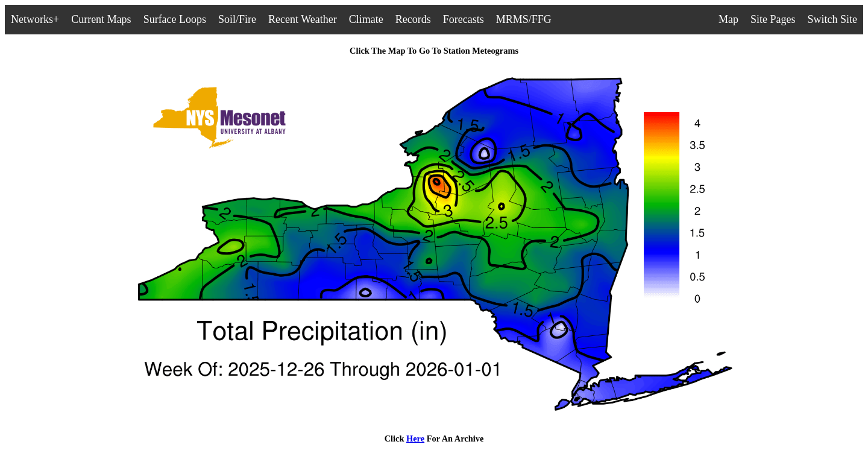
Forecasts (464, 19)
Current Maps (101, 19)
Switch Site (832, 19)
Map (728, 19)
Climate (366, 19)
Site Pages (773, 19)
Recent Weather (303, 19)
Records (413, 19)
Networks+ (35, 19)
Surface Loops (175, 19)
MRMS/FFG (524, 19)
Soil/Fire (237, 19)
